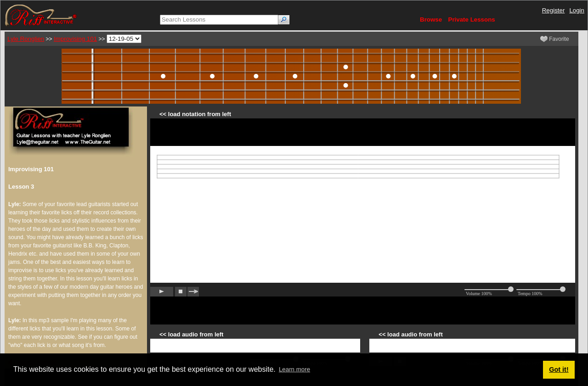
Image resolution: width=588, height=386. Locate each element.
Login (577, 10)
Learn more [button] (294, 369)
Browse (431, 20)
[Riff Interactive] (41, 15)
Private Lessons (472, 20)
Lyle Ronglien (26, 39)
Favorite (555, 39)
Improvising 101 (75, 39)
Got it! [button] (559, 369)
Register (554, 10)
